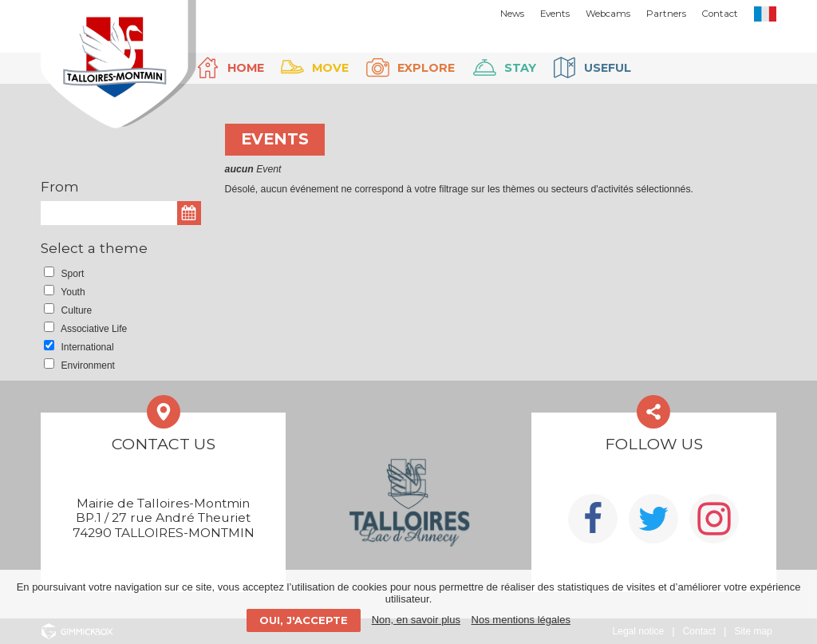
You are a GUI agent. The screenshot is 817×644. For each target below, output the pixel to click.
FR (765, 14)
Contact (720, 14)
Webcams (608, 14)
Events (555, 14)
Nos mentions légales (521, 620)
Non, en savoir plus (416, 620)
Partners (666, 14)
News (512, 14)
